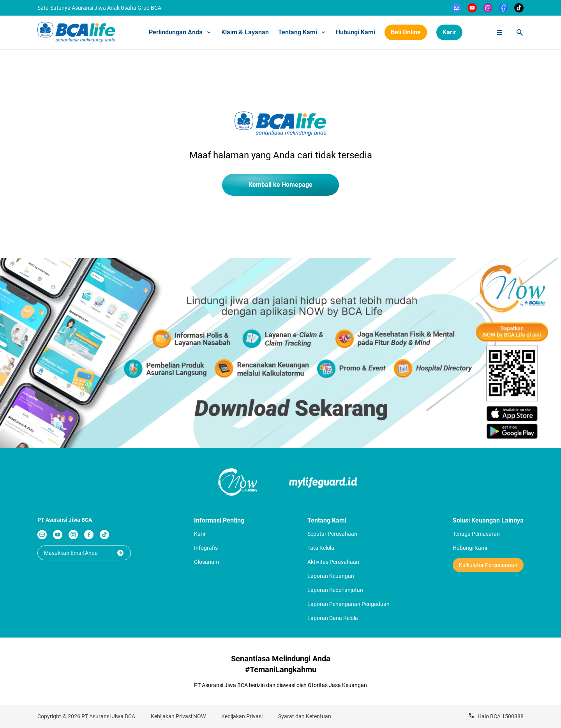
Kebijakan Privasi (242, 716)
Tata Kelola (321, 548)
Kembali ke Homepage (280, 185)
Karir (449, 32)
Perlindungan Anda (180, 32)
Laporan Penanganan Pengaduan (348, 604)
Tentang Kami (302, 32)
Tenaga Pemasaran (476, 534)
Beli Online (406, 32)
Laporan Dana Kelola (333, 618)
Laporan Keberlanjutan (335, 590)
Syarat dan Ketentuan (305, 716)
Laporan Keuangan (331, 576)
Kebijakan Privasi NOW (178, 716)
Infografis (206, 548)
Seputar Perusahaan (332, 534)
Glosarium (206, 562)
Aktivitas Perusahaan (333, 562)
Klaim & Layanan (245, 32)
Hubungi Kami (355, 32)
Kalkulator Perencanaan (488, 565)
